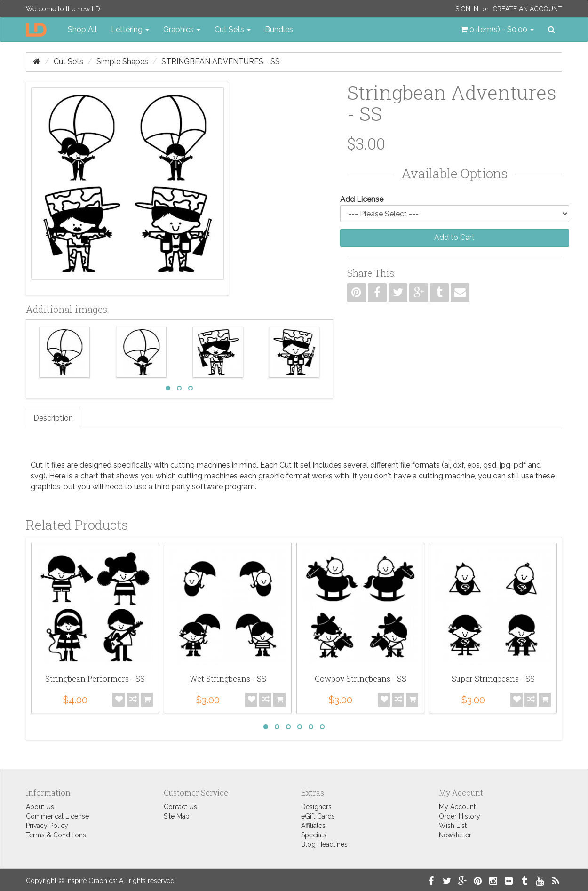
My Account (457, 807)
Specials (314, 835)
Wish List (453, 826)
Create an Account (527, 9)
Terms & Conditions (56, 835)
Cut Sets (68, 61)
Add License (362, 199)
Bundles (279, 29)
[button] (497, 30)
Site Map (177, 816)
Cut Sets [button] (233, 29)
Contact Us (180, 807)
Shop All (82, 29)
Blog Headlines (324, 844)
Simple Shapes (122, 61)
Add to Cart (454, 237)
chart (89, 476)
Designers (316, 807)
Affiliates (313, 826)
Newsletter (455, 835)
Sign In (467, 9)
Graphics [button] (182, 29)
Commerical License (57, 816)
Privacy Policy (47, 826)
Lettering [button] (130, 29)
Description (53, 418)
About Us (40, 807)
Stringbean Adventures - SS (221, 61)
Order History (460, 816)
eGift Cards (318, 816)
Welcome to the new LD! (64, 9)
